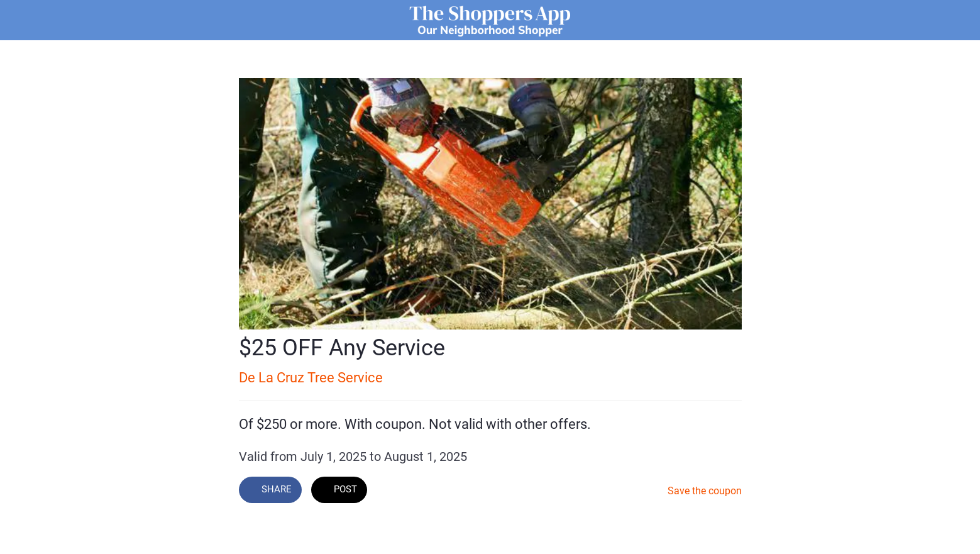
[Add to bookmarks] (651, 491)
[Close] (25, 20)
